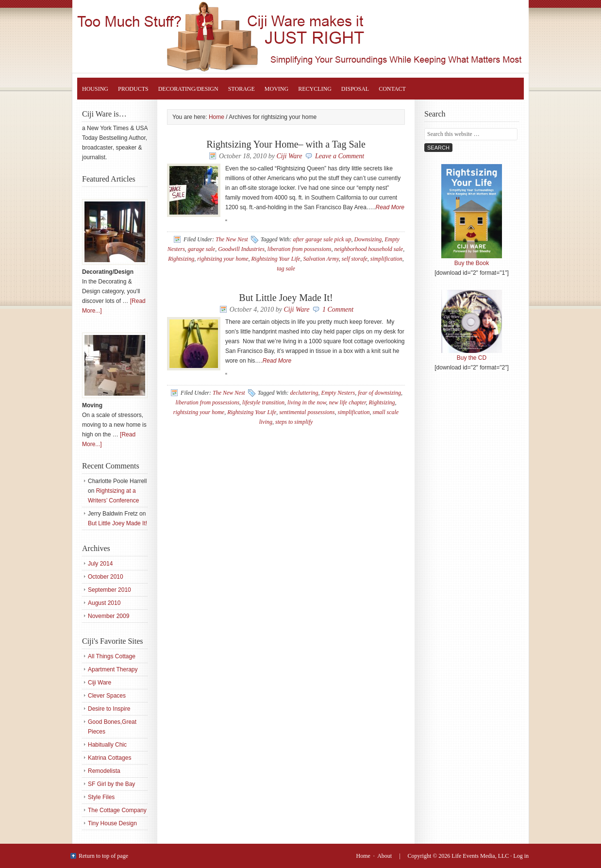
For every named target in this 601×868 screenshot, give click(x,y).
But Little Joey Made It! (286, 298)
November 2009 (109, 616)
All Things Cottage (112, 656)
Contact (392, 89)
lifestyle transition (263, 402)
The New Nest (232, 239)
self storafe (355, 259)
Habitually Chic (107, 745)
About (384, 856)
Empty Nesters (338, 393)
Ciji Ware (289, 156)
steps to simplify (294, 422)
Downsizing (368, 239)
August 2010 (104, 603)
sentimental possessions (307, 412)
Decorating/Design (188, 89)
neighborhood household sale (368, 249)
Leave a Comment (340, 156)
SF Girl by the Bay (111, 784)
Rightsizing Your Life (310, 36)
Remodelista (104, 771)
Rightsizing (181, 259)
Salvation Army (321, 259)
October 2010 (106, 577)
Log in (521, 856)
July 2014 (100, 564)
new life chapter (348, 402)
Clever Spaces (107, 696)
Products (133, 89)
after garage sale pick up (322, 239)
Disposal (355, 89)
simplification (386, 259)
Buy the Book (472, 260)
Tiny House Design (112, 823)
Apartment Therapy (113, 669)
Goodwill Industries (241, 249)
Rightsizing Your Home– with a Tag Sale (286, 144)
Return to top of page (103, 856)
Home (363, 856)
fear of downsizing (379, 393)
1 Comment (338, 309)
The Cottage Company (117, 810)
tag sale (286, 268)
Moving (276, 89)
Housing (95, 89)
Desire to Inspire (109, 709)
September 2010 (109, 590)
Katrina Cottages (109, 758)
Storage (242, 89)
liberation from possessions (300, 249)
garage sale (201, 249)
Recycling (315, 89)
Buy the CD (472, 354)
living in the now (307, 402)
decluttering (304, 393)
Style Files (101, 797)
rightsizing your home (223, 259)
